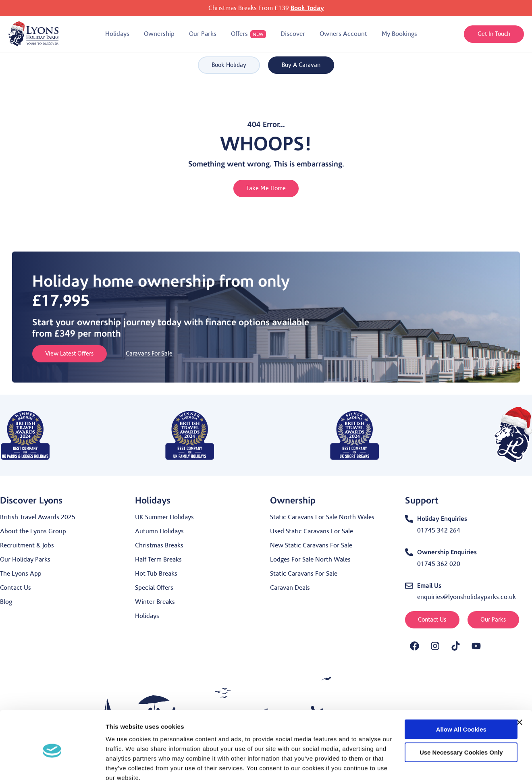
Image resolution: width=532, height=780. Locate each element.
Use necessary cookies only (444, 716)
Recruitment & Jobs (27, 545)
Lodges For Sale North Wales (310, 560)
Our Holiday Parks (25, 560)
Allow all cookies (444, 694)
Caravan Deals (290, 588)
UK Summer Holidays (164, 517)
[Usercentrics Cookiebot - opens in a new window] (52, 764)
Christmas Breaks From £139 (266, 8)
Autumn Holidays (159, 531)
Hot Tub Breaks (156, 574)
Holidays (147, 616)
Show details (124, 764)
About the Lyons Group (33, 531)
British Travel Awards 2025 (38, 517)
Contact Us (16, 588)
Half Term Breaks (158, 560)
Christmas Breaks (159, 545)
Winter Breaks (155, 602)
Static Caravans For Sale (304, 574)
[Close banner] (520, 686)
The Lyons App (21, 574)
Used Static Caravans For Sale (312, 531)
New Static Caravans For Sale (311, 545)
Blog (6, 602)
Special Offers (154, 588)
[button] (117, 34)
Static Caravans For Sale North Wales (322, 517)
